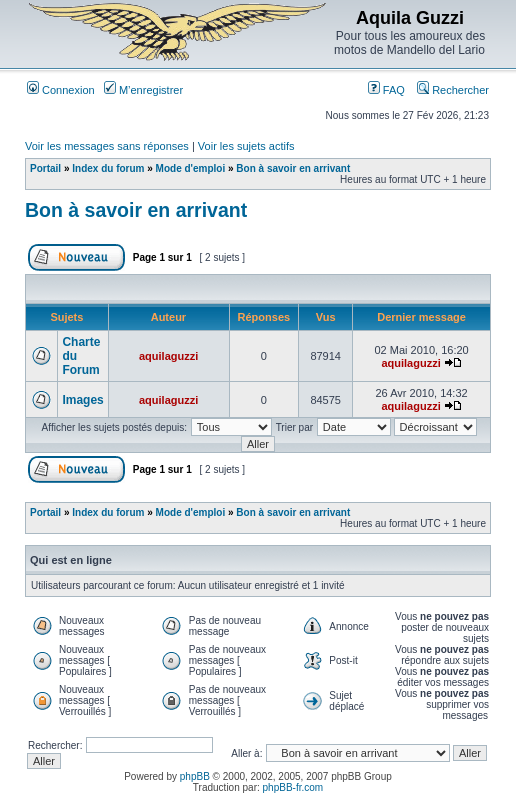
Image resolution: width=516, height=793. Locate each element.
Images (82, 400)
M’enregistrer (143, 90)
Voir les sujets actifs (246, 146)
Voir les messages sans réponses (107, 146)
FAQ (386, 90)
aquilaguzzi (168, 356)
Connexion (61, 90)
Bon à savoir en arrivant (293, 168)
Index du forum (108, 168)
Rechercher (453, 90)
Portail (45, 168)
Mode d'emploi (191, 168)
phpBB (195, 776)
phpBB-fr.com (293, 787)
